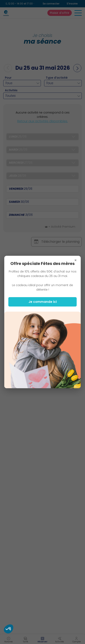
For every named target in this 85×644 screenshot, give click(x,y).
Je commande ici (43, 302)
